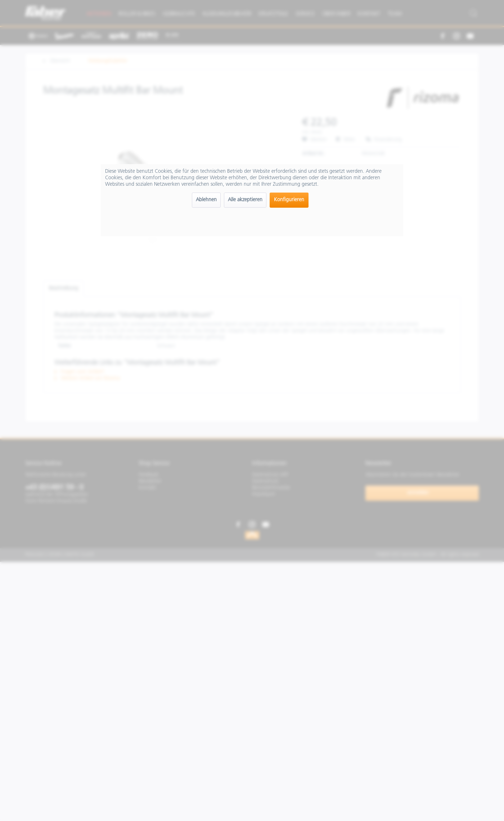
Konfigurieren (289, 200)
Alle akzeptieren (245, 200)
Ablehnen (206, 200)
